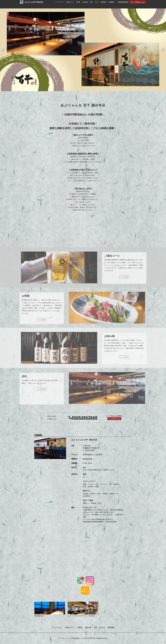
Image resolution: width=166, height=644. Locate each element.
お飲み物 (85, 2)
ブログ (97, 2)
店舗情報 (111, 2)
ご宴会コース (70, 2)
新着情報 (104, 2)
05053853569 (85, 418)
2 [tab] (81, 93)
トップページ (59, 2)
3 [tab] (85, 93)
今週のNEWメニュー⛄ (107, 232)
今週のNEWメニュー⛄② (108, 227)
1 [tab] (78, 93)
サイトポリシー (63, 638)
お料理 (78, 2)
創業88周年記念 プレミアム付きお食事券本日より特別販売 (55, 227)
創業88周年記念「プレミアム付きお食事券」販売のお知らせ (56, 232)
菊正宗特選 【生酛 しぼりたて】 (47, 237)
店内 (91, 2)
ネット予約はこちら (138, 2)
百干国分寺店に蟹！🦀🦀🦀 (109, 237)
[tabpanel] (83, 50)
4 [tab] (88, 93)
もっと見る (51, 241)
